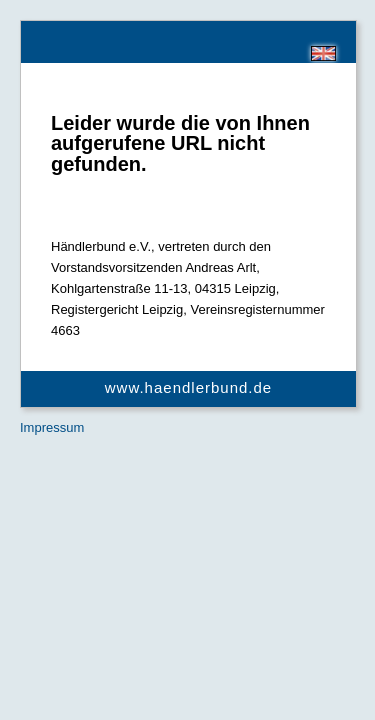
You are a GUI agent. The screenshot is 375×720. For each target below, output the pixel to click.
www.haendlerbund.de (188, 387)
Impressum (52, 427)
